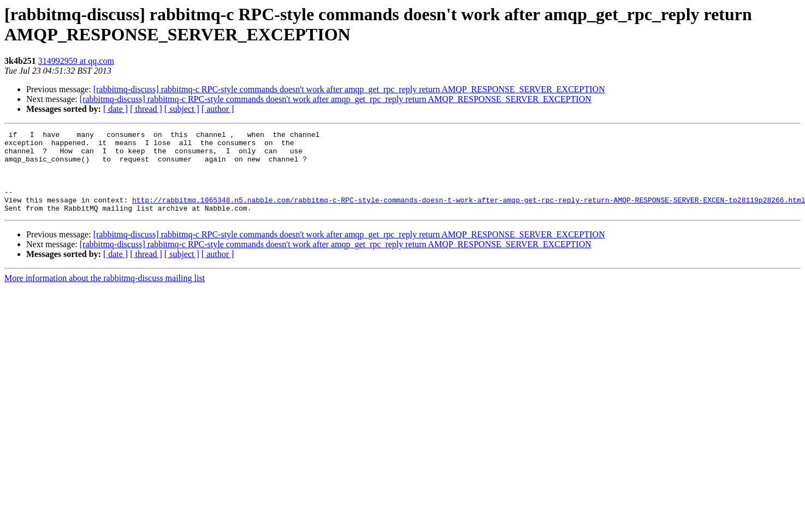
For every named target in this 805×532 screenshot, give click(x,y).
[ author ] (218, 109)
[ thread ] (146, 109)
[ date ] (116, 109)
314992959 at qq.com (76, 61)
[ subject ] (182, 109)
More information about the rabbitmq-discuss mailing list (105, 294)
